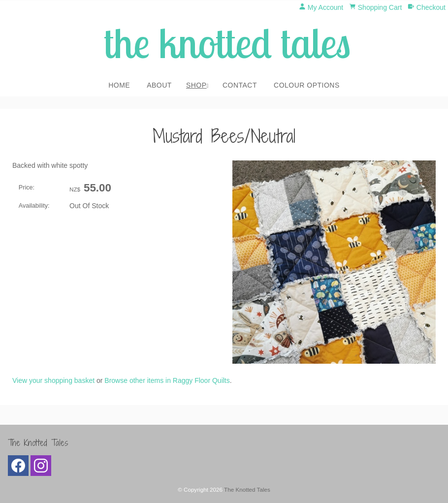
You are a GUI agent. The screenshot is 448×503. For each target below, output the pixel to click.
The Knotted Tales (247, 489)
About (159, 85)
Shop (196, 85)
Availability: (34, 206)
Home (119, 85)
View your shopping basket (53, 380)
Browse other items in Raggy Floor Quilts (167, 380)
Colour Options (307, 85)
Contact (240, 85)
